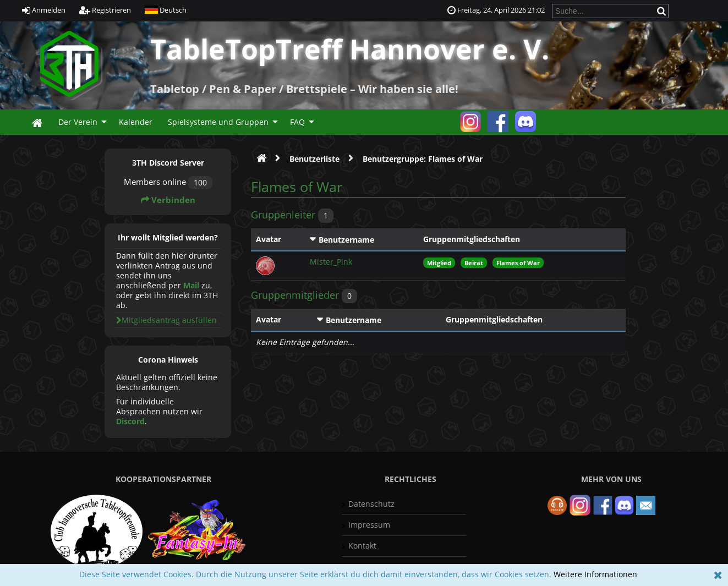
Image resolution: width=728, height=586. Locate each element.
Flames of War (518, 263)
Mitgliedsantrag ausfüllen (166, 320)
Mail (191, 285)
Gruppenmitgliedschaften (472, 239)
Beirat (474, 263)
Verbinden (168, 200)
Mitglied (439, 263)
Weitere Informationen (595, 574)
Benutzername (346, 240)
